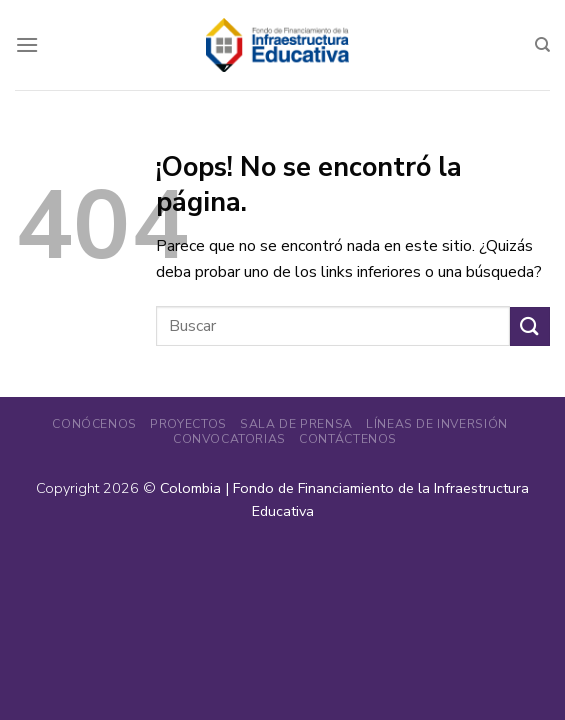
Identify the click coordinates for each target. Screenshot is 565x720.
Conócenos (94, 424)
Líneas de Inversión (437, 424)
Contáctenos (348, 439)
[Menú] (27, 44)
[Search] (542, 45)
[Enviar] (530, 326)
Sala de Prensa (296, 424)
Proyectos (188, 424)
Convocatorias (229, 439)
